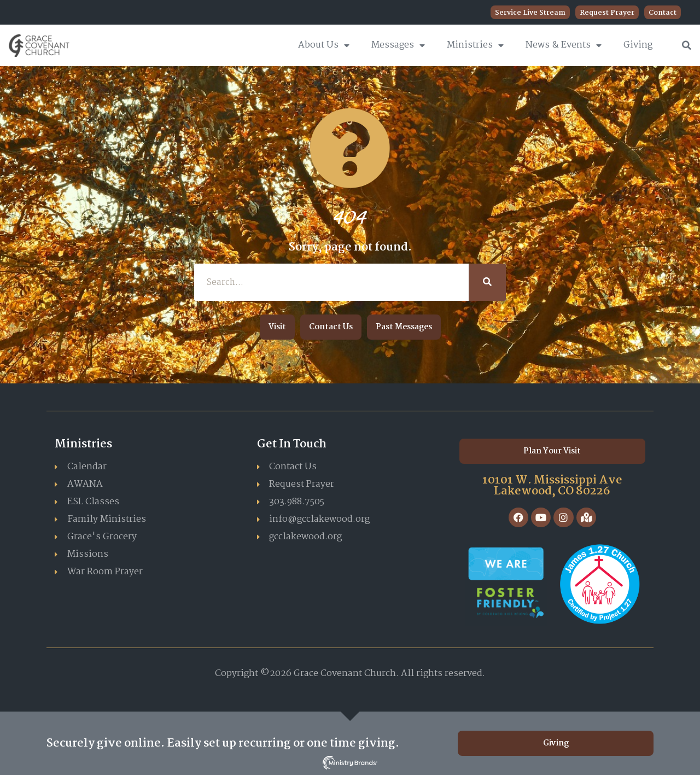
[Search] (487, 282)
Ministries (475, 45)
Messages (398, 45)
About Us (324, 45)
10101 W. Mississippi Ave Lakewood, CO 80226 (552, 486)
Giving (638, 45)
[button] (687, 45)
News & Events (564, 45)
